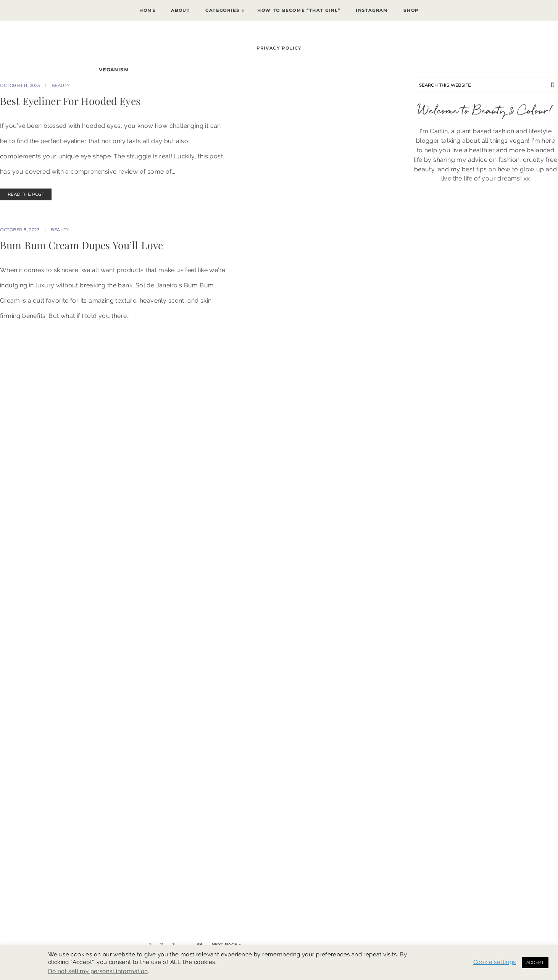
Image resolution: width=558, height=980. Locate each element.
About (180, 10)
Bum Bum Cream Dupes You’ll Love (81, 245)
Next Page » (226, 945)
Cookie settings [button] (495, 962)
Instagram (372, 10)
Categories (223, 10)
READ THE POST (26, 194)
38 (199, 945)
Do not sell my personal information (98, 971)
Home (148, 10)
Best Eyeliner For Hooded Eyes (70, 101)
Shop (411, 10)
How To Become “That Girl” (299, 10)
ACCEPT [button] (535, 963)
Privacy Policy (279, 48)
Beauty (61, 85)
